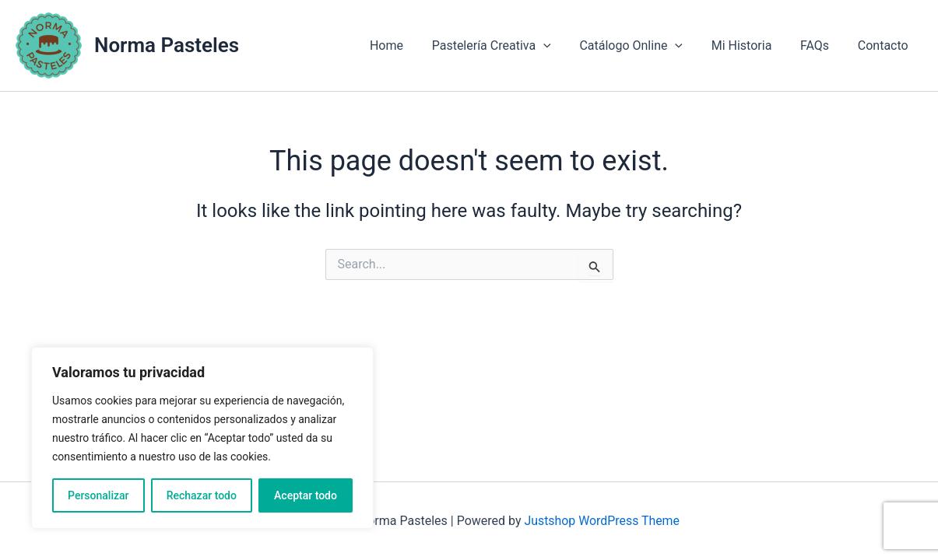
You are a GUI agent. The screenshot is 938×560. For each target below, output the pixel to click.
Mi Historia (750, 45)
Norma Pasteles (167, 45)
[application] (560, 46)
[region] (202, 438)
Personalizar (98, 495)
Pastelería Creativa (508, 46)
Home (407, 45)
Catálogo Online (644, 46)
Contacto (885, 45)
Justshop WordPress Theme (602, 521)
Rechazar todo (202, 495)
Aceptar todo (306, 495)
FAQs (820, 45)
